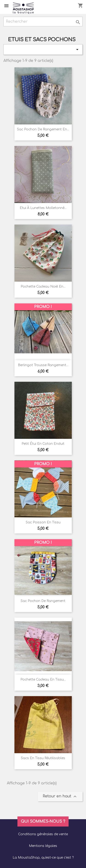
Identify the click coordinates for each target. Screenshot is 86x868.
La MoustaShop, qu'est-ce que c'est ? (43, 858)
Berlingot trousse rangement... (43, 365)
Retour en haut (60, 797)
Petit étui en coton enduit (43, 444)
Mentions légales (43, 846)
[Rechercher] (43, 22)
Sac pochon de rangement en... (43, 129)
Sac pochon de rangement (43, 601)
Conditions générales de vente (43, 834)
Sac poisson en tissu (43, 522)
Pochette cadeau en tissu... (43, 680)
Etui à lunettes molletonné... (43, 208)
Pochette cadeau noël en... (43, 287)
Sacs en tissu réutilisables (43, 758)
